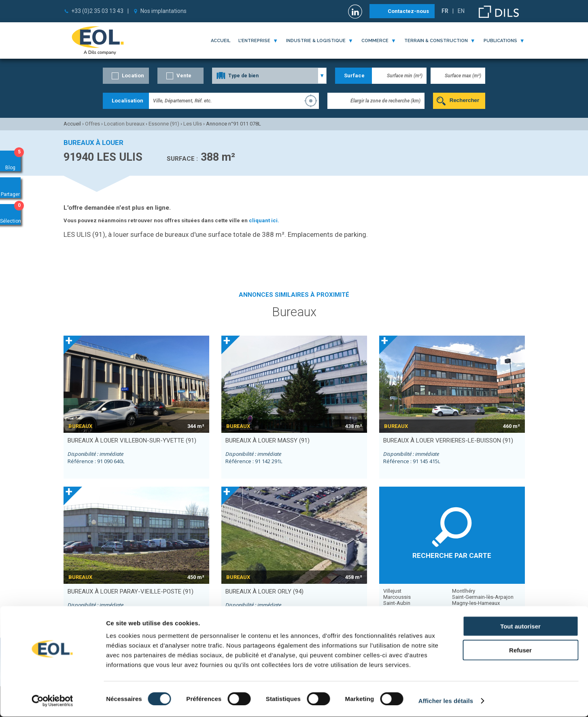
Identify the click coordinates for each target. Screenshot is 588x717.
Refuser (520, 650)
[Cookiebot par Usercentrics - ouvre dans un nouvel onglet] (52, 701)
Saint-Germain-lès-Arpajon (483, 597)
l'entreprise (254, 41)
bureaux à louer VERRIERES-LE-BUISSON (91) (448, 440)
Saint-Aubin (397, 603)
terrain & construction (436, 41)
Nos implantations (163, 11)
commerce (375, 41)
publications (500, 41)
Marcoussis (397, 597)
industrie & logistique (316, 41)
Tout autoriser (520, 627)
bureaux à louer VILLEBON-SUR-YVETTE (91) (132, 440)
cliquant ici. (264, 220)
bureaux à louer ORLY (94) (264, 591)
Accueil (221, 41)
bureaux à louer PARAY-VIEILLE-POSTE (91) (131, 591)
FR (445, 11)
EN (461, 11)
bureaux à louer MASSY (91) (267, 440)
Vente (184, 76)
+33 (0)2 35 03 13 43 (97, 11)
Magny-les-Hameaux (476, 603)
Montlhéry (464, 591)
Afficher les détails (446, 701)
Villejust (392, 591)
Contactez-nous (408, 11)
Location (133, 76)
